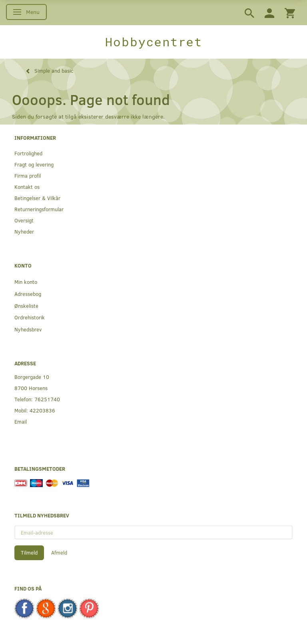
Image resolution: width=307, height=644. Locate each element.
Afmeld (59, 553)
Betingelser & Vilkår (37, 198)
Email (21, 421)
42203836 (42, 410)
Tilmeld (29, 553)
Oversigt (24, 220)
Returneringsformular (39, 209)
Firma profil (28, 175)
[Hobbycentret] (153, 42)
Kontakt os (27, 187)
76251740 (47, 399)
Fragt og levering (34, 164)
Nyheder (24, 231)
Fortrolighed (28, 153)
